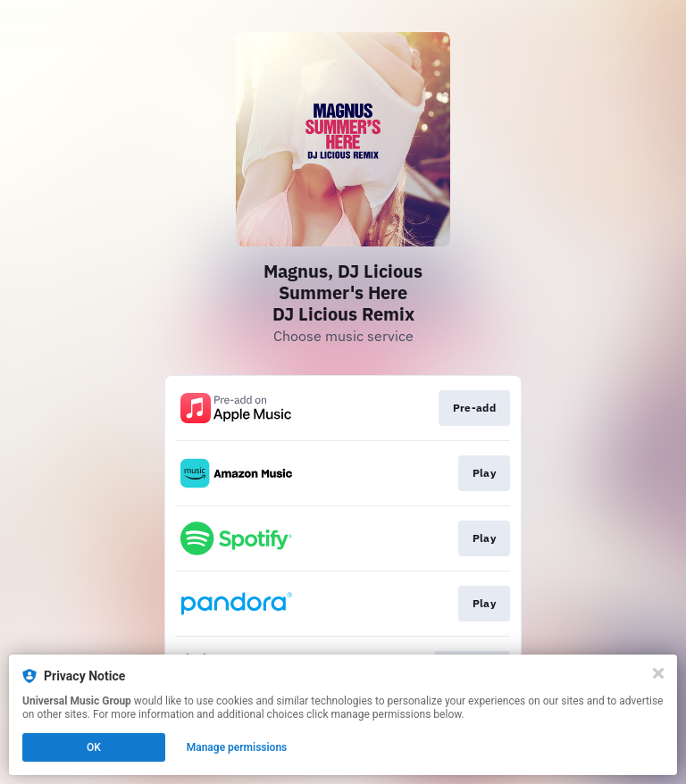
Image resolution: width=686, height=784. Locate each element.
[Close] (658, 673)
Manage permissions (237, 747)
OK (94, 747)
